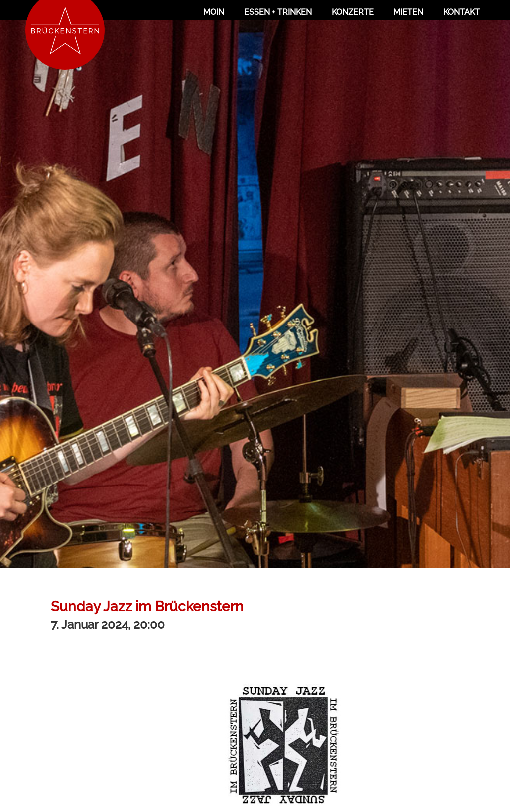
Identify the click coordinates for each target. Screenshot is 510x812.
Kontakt (461, 12)
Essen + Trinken (278, 12)
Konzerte (353, 12)
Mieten (408, 12)
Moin (214, 12)
